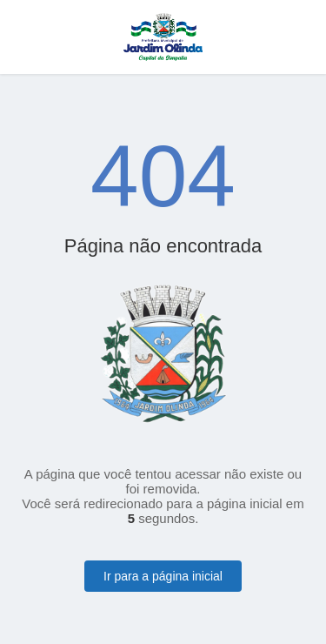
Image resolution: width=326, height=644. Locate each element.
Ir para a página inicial (163, 576)
